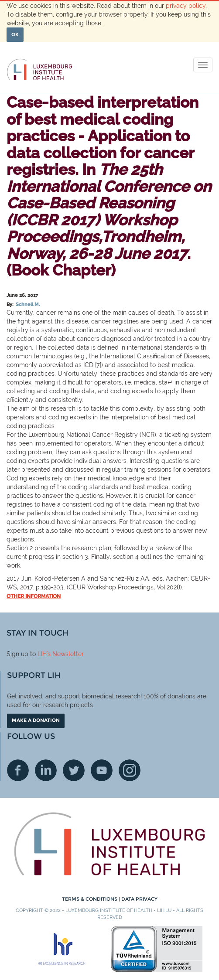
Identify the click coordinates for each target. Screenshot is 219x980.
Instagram (130, 770)
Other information (34, 596)
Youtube (102, 770)
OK (15, 34)
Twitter (74, 770)
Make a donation (36, 720)
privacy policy (186, 6)
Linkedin (46, 770)
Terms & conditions (90, 899)
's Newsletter (65, 654)
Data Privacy (139, 899)
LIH (42, 654)
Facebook (18, 770)
